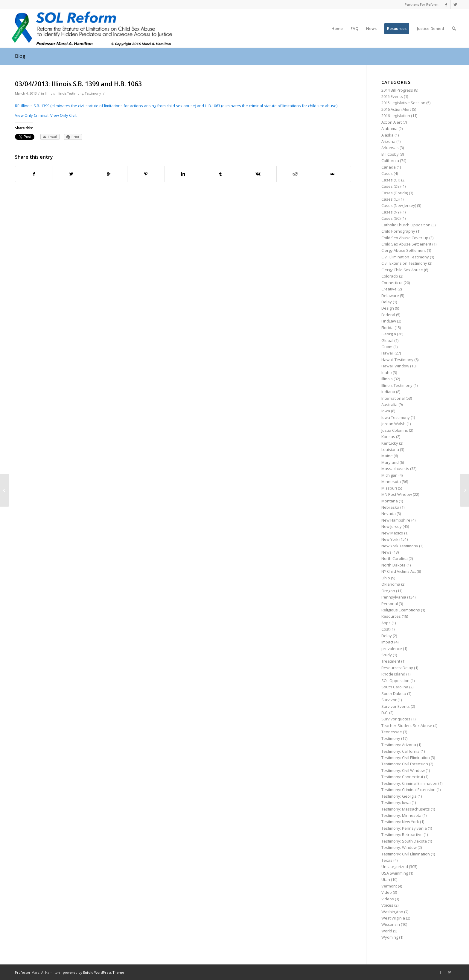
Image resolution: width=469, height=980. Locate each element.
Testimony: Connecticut (402, 777)
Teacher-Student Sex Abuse (407, 725)
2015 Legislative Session (403, 103)
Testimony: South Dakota (404, 841)
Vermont (389, 886)
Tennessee (392, 732)
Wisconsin (391, 924)
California (390, 160)
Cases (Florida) (395, 193)
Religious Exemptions (401, 610)
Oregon (388, 591)
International (393, 398)
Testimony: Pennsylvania (404, 828)
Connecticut (392, 283)
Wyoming (390, 937)
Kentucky (390, 443)
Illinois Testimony (70, 93)
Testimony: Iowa (396, 802)
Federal (388, 315)
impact (387, 642)
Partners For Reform (422, 4)
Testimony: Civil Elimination (406, 758)
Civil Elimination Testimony (405, 257)
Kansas (388, 437)
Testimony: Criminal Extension (408, 790)
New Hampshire (396, 520)
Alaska (387, 135)
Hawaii (387, 353)
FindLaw (389, 321)
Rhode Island (393, 674)
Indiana (388, 392)
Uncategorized (395, 867)
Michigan (389, 475)
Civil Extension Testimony (404, 263)
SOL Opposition (395, 681)
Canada (389, 167)
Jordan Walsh (393, 424)
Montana (390, 501)
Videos (388, 899)
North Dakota (393, 565)
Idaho (387, 372)
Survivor (389, 700)
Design (388, 308)
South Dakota (394, 693)
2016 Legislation (396, 116)
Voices (387, 905)
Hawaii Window (395, 366)
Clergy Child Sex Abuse (402, 270)
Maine (387, 456)
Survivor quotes (396, 719)
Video (387, 892)
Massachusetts (395, 469)
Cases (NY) (391, 212)
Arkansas (390, 148)
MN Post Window (397, 494)
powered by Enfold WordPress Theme (93, 972)
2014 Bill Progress (397, 90)
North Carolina (395, 558)
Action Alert (392, 122)
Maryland (390, 462)
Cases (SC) (391, 218)
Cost (385, 629)
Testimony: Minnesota (401, 815)
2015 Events (392, 96)
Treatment (391, 661)
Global (387, 340)
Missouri (389, 488)
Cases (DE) (391, 186)
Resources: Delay (397, 668)
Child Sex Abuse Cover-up (405, 238)
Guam (387, 347)
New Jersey (392, 526)
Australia (389, 405)
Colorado (390, 276)
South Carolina (395, 687)
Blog (20, 56)
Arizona (388, 141)
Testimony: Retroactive (402, 834)
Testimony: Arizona (399, 745)
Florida (387, 328)
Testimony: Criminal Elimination (409, 783)
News (386, 552)
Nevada (389, 514)
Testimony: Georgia (399, 796)
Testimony (93, 93)
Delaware (390, 296)
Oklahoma (391, 584)
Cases (387, 173)
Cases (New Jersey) (399, 205)
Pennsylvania (394, 597)
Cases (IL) (390, 199)
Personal (390, 604)
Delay (387, 302)
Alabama (389, 128)
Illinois (50, 93)
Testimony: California (401, 751)
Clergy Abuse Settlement (404, 250)
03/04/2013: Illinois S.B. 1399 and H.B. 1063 (78, 84)
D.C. (385, 713)
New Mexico (392, 533)
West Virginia (393, 918)
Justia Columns (395, 430)
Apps (386, 623)
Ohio (386, 578)
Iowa (386, 411)
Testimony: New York (400, 822)
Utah (386, 879)
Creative (389, 289)
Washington (392, 912)
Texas (387, 860)
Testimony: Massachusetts (406, 809)
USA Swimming (395, 873)
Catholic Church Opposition (406, 225)
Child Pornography (398, 231)
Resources (391, 616)
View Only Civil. (64, 115)
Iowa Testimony (396, 417)
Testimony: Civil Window (403, 770)
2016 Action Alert (396, 109)
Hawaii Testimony (397, 360)
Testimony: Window (399, 847)
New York (390, 539)
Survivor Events (396, 706)
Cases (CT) (391, 180)
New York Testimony (400, 546)
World (387, 931)
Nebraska (390, 507)
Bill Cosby (390, 154)
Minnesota (391, 481)
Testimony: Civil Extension (405, 764)
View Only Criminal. (32, 115)
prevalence (392, 649)
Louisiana (390, 449)
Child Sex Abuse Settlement (406, 244)
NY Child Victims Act (399, 571)
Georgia (389, 334)
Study (387, 655)
